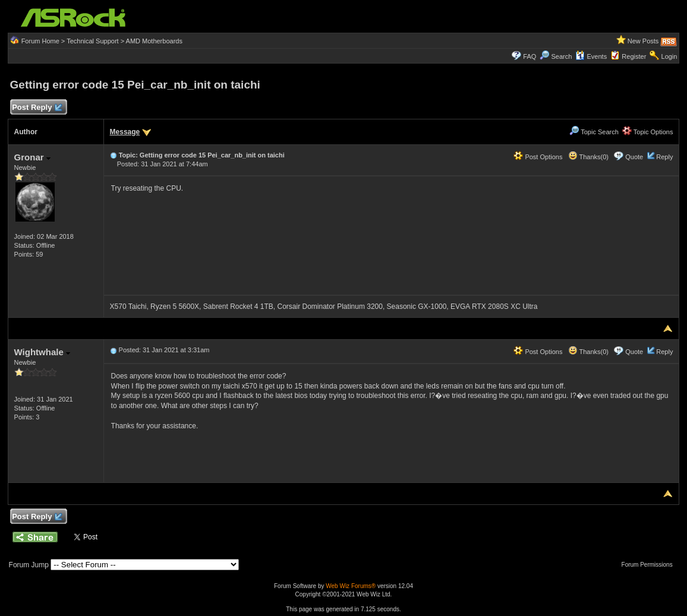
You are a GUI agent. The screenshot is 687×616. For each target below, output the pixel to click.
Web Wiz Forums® (351, 586)
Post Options (538, 157)
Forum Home (40, 41)
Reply (664, 157)
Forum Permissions (650, 565)
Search (561, 56)
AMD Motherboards (154, 41)
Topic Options (648, 132)
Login (669, 56)
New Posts (643, 41)
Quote (634, 157)
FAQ (530, 56)
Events (591, 56)
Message (125, 132)
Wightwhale (42, 352)
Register (634, 56)
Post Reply (37, 108)
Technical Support (92, 41)
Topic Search (594, 132)
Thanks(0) (588, 157)
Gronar (32, 157)
